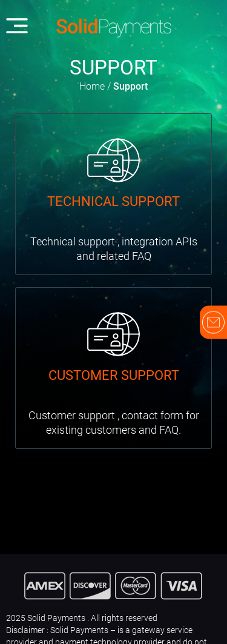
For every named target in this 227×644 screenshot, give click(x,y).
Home (92, 86)
